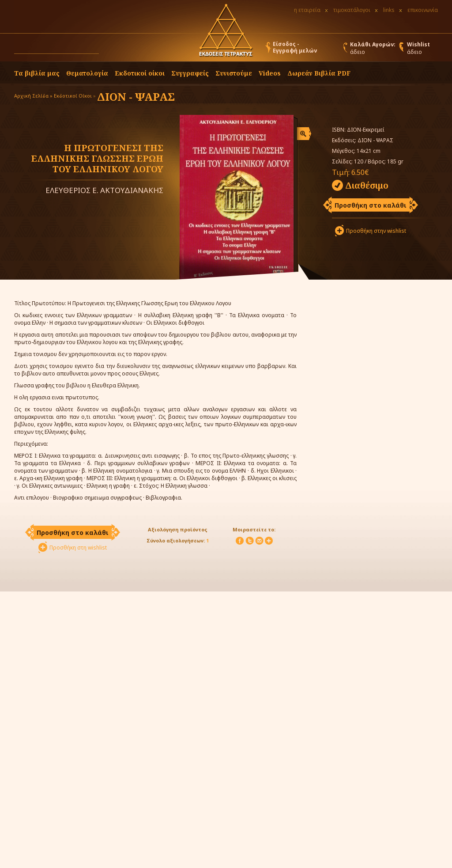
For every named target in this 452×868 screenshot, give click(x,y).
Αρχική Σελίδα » (33, 96)
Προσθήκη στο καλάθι (371, 205)
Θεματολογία (87, 73)
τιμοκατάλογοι (352, 10)
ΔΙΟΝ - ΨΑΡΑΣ (136, 97)
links (389, 10)
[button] (107, 49)
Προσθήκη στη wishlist (78, 548)
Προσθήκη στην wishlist (376, 231)
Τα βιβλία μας (37, 73)
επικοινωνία (423, 10)
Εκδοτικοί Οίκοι (73, 96)
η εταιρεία (307, 10)
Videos (270, 73)
